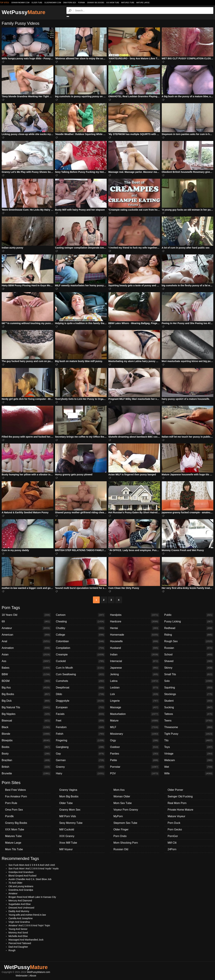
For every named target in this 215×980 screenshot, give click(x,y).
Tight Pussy (189, 734)
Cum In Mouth (81, 668)
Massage (135, 707)
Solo (189, 681)
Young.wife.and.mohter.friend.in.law (27, 915)
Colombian (81, 641)
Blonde (26, 734)
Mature (135, 721)
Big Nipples (26, 714)
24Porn (172, 849)
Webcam (189, 760)
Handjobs (135, 615)
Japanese (135, 668)
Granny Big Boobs (96, 3)
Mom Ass (119, 790)
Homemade (135, 635)
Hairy (81, 773)
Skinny (189, 668)
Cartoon (81, 615)
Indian (135, 655)
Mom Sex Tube (123, 803)
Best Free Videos (15, 790)
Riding (189, 635)
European (81, 707)
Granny (81, 767)
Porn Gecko (175, 829)
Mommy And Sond (18, 933)
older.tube (37, 3)
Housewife (135, 641)
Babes (26, 668)
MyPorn (118, 816)
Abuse (33, 976)
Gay (81, 754)
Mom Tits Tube (14, 849)
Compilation (81, 648)
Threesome (189, 727)
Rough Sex (189, 641)
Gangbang (81, 747)
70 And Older (15, 883)
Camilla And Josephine (21, 918)
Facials (81, 714)
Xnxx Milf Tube (68, 843)
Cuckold (81, 661)
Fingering (81, 740)
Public (189, 615)
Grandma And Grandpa (21, 890)
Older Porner (175, 790)
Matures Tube (128, 3)
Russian (189, 648)
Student (189, 701)
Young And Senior (18, 929)
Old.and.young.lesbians (21, 886)
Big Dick (26, 701)
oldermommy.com (53, 3)
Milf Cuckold (67, 829)
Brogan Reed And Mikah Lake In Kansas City (32, 897)
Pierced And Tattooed (20, 943)
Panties (135, 754)
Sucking (189, 707)
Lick (135, 694)
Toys (189, 747)
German (81, 760)
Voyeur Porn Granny (126, 810)
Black (26, 727)
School (189, 655)
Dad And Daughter (18, 947)
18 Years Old (26, 615)
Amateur (26, 628)
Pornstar (135, 767)
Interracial (135, 661)
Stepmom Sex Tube (125, 823)
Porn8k (81, 3)
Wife (189, 773)
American (26, 635)
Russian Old (121, 849)
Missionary (135, 734)
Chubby (81, 628)
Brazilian (26, 760)
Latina (135, 681)
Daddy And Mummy (19, 911)
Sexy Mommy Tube (71, 823)
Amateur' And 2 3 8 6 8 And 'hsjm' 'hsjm (29, 925)
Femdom (81, 727)
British (26, 767)
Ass (26, 661)
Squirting (189, 688)
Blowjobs (26, 740)
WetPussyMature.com (39, 972)
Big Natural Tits (26, 707)
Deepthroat (81, 688)
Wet (189, 767)
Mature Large (143, 3)
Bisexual (26, 721)
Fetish (81, 734)
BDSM (26, 681)
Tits (189, 740)
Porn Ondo (120, 836)
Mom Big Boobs (69, 796)
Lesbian (135, 688)
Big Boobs (26, 694)
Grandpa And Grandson (21, 872)
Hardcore (135, 622)
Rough (12, 950)
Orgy (135, 740)
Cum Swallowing (81, 674)
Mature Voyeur (177, 816)
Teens (189, 721)
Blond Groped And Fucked (22, 876)
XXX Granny (67, 836)
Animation (26, 648)
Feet (81, 721)
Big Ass (26, 688)
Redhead (189, 628)
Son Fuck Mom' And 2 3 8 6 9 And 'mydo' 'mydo (34, 869)
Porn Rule (11, 803)
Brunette (26, 773)
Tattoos (189, 714)
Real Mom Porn (177, 803)
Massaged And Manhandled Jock (26, 940)
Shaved (189, 661)
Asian (26, 655)
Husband (135, 648)
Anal (26, 641)
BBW (26, 674)
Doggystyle (81, 701)
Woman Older (122, 796)
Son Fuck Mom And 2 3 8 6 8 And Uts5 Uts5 (32, 865)
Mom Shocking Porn (126, 843)
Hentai (135, 628)
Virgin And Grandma (19, 922)
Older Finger (121, 829)
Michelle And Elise (18, 936)
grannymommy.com (20, 3)
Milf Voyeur (66, 849)
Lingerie (135, 701)
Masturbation (135, 714)
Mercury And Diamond (20, 901)
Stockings (189, 694)
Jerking (135, 674)
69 (26, 622)
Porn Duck (174, 823)
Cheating (81, 622)
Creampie (81, 655)
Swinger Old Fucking (180, 796)
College (81, 635)
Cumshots (81, 681)
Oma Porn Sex (70, 3)
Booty (26, 754)
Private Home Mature (180, 810)
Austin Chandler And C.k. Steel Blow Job (30, 879)
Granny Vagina (68, 790)
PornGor (173, 836)
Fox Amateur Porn (16, 796)
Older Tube (66, 803)
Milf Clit (172, 843)
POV (135, 773)
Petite (135, 760)
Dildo (81, 694)
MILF (135, 727)
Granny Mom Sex (70, 810)
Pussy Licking (189, 622)
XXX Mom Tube (113, 3)
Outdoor (135, 747)
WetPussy (23, 12)
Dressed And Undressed (21, 908)
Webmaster (22, 976)
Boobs (26, 747)
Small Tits (189, 674)
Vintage (189, 754)
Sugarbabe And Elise (20, 904)
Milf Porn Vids (68, 816)
